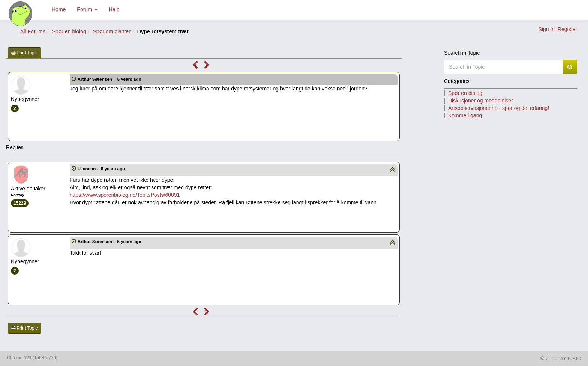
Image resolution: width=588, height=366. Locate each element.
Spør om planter (112, 31)
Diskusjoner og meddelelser (481, 100)
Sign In (546, 29)
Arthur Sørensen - (110, 79)
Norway (17, 195)
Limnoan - (102, 169)
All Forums (33, 31)
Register (567, 29)
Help (114, 9)
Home (59, 9)
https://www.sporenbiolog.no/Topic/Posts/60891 (125, 195)
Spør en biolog (69, 31)
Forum (87, 9)
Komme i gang (465, 115)
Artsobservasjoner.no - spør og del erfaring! (499, 108)
